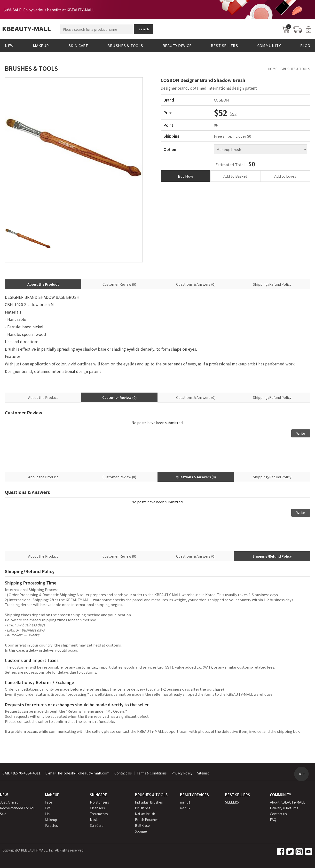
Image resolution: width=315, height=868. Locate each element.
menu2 (185, 808)
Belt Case (142, 825)
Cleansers (97, 808)
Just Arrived (9, 802)
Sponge (141, 831)
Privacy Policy (182, 773)
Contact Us (123, 773)
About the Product (43, 284)
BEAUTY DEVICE (177, 45)
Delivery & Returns (284, 808)
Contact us (278, 814)
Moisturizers (99, 802)
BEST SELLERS (224, 45)
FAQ (273, 820)
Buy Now (185, 176)
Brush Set (143, 808)
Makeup (51, 820)
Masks (95, 820)
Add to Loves (285, 176)
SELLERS (232, 802)
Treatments (99, 814)
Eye (48, 808)
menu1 (185, 802)
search (144, 29)
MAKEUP (41, 45)
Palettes (51, 825)
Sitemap (203, 773)
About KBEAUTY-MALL (287, 802)
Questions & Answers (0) (196, 284)
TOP (302, 774)
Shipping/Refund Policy (272, 284)
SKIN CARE (78, 45)
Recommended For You (18, 808)
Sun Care (97, 825)
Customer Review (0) (119, 284)
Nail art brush (145, 814)
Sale (3, 814)
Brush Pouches (147, 820)
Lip (47, 814)
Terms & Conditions (152, 773)
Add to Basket (235, 176)
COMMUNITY (269, 45)
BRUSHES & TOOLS (125, 45)
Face (49, 802)
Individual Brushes (149, 802)
